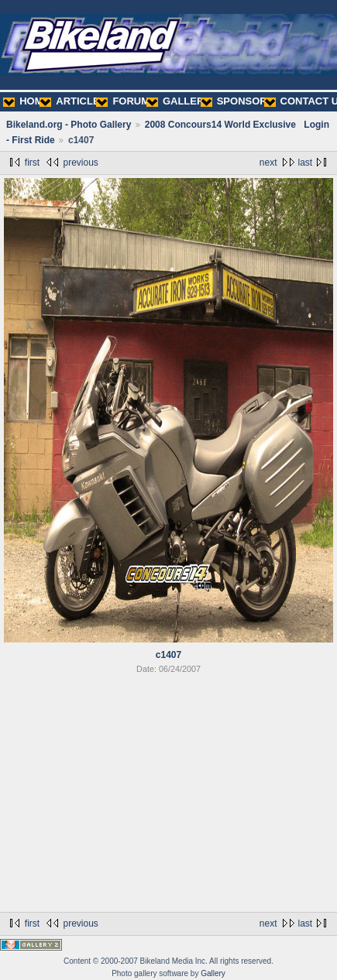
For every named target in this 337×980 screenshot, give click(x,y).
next (268, 163)
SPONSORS (237, 101)
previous (80, 163)
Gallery (213, 973)
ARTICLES (73, 101)
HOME (26, 101)
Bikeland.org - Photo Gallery (69, 125)
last (306, 163)
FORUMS (126, 101)
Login (316, 125)
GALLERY (179, 101)
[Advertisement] (168, 796)
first (32, 163)
